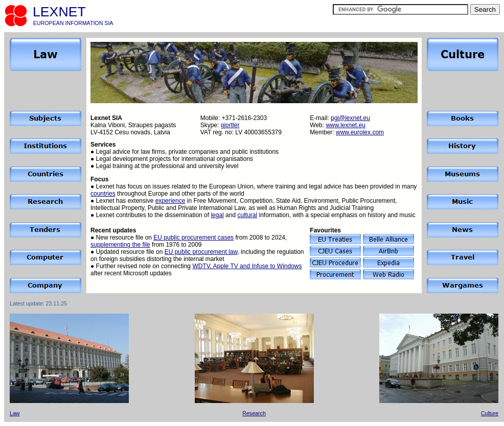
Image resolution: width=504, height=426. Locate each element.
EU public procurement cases (193, 238)
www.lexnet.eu (345, 125)
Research (254, 413)
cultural (247, 215)
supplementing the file (120, 245)
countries (103, 194)
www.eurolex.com (360, 132)
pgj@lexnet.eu (350, 118)
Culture (490, 413)
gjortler (230, 125)
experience (170, 201)
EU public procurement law (201, 252)
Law (15, 413)
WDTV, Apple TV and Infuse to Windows (247, 266)
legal (217, 215)
